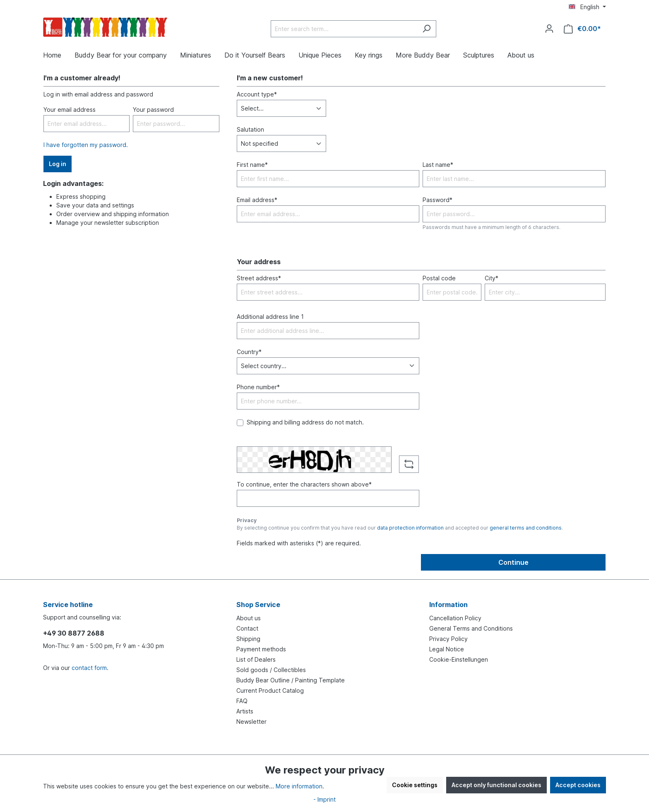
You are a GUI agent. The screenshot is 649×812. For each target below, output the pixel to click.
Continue (513, 562)
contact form (89, 668)
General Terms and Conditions (471, 628)
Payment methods (261, 649)
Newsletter (251, 722)
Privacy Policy (448, 639)
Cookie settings (415, 785)
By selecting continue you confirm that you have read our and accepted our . (400, 528)
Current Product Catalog (270, 690)
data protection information (410, 528)
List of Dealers (256, 659)
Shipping (248, 639)
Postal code (439, 278)
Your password (153, 110)
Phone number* (258, 387)
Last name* (438, 165)
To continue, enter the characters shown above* (304, 484)
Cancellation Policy (455, 618)
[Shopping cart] (582, 29)
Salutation (250, 129)
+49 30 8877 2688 (74, 633)
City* (492, 278)
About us (249, 618)
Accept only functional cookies (496, 785)
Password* (437, 200)
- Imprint (324, 799)
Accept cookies (578, 785)
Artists (245, 711)
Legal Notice (447, 649)
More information (299, 786)
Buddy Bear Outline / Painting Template (291, 680)
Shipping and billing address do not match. (305, 422)
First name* (252, 165)
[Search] (427, 29)
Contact (247, 628)
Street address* (259, 278)
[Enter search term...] (344, 29)
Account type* (257, 94)
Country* (249, 352)
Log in (58, 164)
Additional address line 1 (270, 317)
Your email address (70, 110)
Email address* (257, 200)
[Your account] (549, 29)
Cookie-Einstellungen (459, 659)
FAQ (242, 701)
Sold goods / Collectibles (271, 670)
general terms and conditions (526, 528)
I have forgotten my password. (86, 145)
